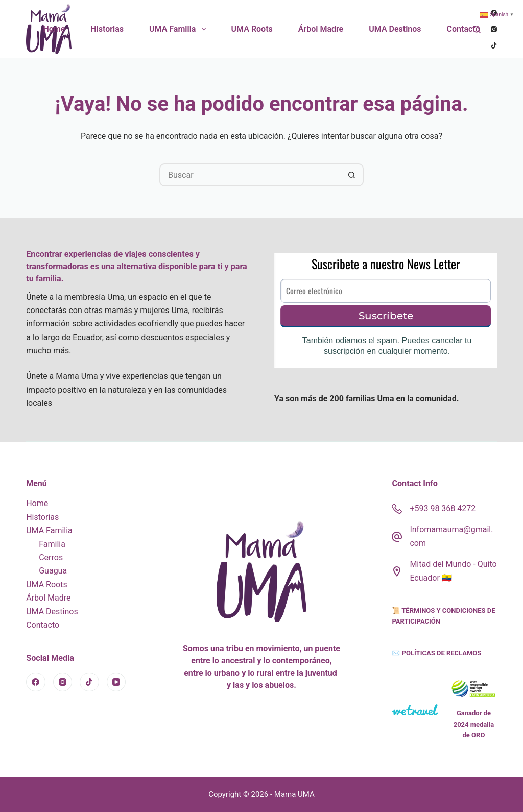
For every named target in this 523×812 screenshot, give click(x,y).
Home (54, 29)
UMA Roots (252, 29)
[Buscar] (477, 29)
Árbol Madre (321, 29)
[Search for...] (250, 175)
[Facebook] (36, 682)
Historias (107, 29)
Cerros (51, 557)
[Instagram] (494, 29)
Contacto (463, 29)
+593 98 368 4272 (443, 508)
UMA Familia (180, 29)
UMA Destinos (395, 29)
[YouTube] (116, 682)
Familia (52, 544)
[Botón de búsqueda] (352, 175)
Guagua (53, 571)
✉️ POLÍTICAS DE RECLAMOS (436, 653)
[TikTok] (494, 45)
